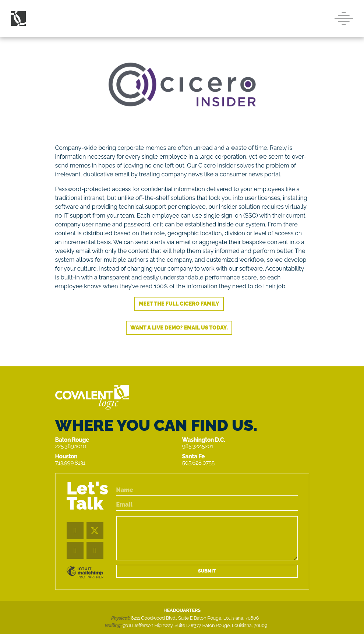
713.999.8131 (70, 463)
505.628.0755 (198, 463)
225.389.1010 (71, 446)
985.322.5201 (198, 446)
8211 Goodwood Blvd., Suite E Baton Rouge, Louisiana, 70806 (195, 618)
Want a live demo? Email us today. (179, 327)
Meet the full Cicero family (179, 304)
